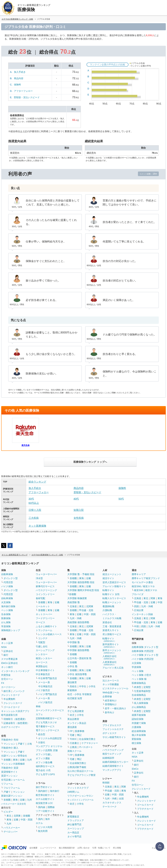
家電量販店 (73, 817)
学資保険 (6, 626)
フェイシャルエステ (113, 729)
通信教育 (72, 682)
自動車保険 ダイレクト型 (145, 647)
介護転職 (107, 610)
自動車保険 (7, 574)
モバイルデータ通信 (142, 582)
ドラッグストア (76, 820)
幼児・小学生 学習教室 (79, 694)
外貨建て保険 (139, 723)
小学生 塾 (72, 666)
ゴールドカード (12, 707)
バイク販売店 (43, 690)
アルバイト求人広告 (113, 668)
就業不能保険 (139, 715)
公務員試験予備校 (77, 767)
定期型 (147, 687)
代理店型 (8, 582)
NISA (4, 647)
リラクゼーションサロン (80, 796)
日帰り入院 (35, 510)
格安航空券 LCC (44, 803)
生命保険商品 (139, 695)
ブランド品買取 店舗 (47, 750)
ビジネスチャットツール (115, 688)
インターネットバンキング (15, 671)
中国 (160, 602)
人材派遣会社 (110, 663)
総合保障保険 (139, 731)
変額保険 (136, 739)
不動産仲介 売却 (10, 740)
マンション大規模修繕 (13, 764)
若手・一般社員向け (115, 708)
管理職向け (111, 704)
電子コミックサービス (48, 730)
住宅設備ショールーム (13, 780)
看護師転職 (108, 606)
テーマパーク (110, 807)
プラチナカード (145, 809)
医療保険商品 (139, 683)
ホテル (39, 823)
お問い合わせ (83, 848)
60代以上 (34, 503)
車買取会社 (42, 666)
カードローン (8, 687)
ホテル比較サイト (45, 799)
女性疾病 (79, 518)
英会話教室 (73, 719)
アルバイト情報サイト (114, 586)
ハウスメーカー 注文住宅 (14, 804)
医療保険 (6, 618)
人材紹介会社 (110, 657)
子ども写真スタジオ (46, 722)
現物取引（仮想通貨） (15, 719)
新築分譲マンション (12, 796)
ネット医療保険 (37, 526)
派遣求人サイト (111, 630)
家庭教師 (72, 690)
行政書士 (74, 743)
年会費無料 (9, 699)
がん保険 (6, 622)
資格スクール (74, 751)
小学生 (92, 686)
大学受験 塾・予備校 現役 (81, 574)
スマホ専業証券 (9, 659)
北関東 (17, 816)
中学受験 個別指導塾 (78, 650)
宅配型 (42, 642)
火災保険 (6, 602)
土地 (29, 744)
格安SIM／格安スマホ (143, 586)
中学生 (83, 686)
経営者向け (111, 701)
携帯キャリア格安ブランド (146, 578)
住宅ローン (7, 679)
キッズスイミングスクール (80, 800)
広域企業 (139, 610)
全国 (121, 799)
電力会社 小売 (43, 770)
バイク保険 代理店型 (143, 659)
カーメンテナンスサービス (50, 710)
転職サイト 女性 (111, 594)
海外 (48, 819)
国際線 (51, 807)
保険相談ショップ (11, 630)
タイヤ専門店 (74, 837)
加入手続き (20, 72)
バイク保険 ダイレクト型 (145, 655)
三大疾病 (34, 518)
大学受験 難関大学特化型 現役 (83, 590)
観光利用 (43, 831)
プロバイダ (138, 594)
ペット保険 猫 (139, 679)
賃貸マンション (9, 776)
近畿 (22, 760)
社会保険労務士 (87, 739)
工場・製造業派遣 (112, 626)
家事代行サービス (45, 586)
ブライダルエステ (112, 725)
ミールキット (43, 606)
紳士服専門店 (74, 824)
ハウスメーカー (12, 828)
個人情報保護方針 (67, 848)
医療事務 (80, 731)
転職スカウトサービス (114, 598)
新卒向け (110, 712)
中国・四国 (27, 820)
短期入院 (79, 510)
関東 (124, 787)
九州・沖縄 (76, 618)
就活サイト (108, 578)
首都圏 (7, 760)
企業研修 (107, 696)
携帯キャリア (139, 574)
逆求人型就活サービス (114, 582)
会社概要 (33, 848)
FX (3, 683)
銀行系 (7, 691)
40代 (76, 499)
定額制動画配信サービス (49, 718)
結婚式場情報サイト (113, 766)
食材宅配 (40, 598)
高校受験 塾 (74, 602)
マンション (9, 744)
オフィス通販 (43, 758)
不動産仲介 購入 (10, 748)
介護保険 (136, 727)
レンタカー (42, 654)
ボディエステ (110, 733)
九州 (29, 760)
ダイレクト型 (11, 578)
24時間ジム (73, 792)
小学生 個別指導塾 (77, 674)
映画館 (106, 783)
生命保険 (6, 614)
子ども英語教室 (76, 711)
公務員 (73, 747)
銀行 (6, 655)
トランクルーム (44, 630)
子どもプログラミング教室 (81, 775)
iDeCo (135, 769)
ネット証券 (7, 643)
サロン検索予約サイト (114, 737)
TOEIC (73, 739)
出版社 (42, 742)
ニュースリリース (48, 848)
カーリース (42, 662)
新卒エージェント (112, 651)
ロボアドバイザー (11, 727)
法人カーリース (111, 681)
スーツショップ (76, 828)
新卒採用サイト (111, 645)
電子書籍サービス (45, 726)
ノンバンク (19, 691)
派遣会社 (107, 622)
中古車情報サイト (45, 670)
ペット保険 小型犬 (141, 675)
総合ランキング (37, 482)
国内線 (42, 807)
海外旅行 (55, 791)
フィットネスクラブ (78, 788)
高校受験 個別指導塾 (78, 622)
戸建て (21, 744)
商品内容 (19, 78)
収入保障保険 (141, 703)
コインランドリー (45, 594)
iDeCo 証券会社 (9, 663)
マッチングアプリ (112, 770)
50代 (121, 499)
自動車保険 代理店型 (143, 651)
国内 (40, 819)
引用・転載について (101, 848)
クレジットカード (11, 695)
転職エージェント (112, 602)
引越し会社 (42, 646)
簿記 (79, 735)
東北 (9, 816)
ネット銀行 (7, 667)
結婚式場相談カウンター (115, 762)
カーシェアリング (45, 650)
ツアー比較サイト (45, 811)
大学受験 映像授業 (77, 598)
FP (71, 731)
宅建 (72, 735)
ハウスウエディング (113, 750)
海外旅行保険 (8, 606)
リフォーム (7, 784)
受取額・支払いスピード (27, 97)
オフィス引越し (44, 754)
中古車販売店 (43, 674)
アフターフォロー (23, 91)
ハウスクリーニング (46, 590)
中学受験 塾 (74, 642)
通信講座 (72, 727)
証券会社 (8, 651)
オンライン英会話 (77, 723)
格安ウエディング (112, 754)
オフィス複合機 (44, 762)
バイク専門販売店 (48, 694)
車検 (38, 706)
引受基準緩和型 (142, 691)
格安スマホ (151, 590)
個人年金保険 (139, 735)
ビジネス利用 (45, 827)
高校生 (73, 686)
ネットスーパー (44, 614)
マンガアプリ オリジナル (49, 746)
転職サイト (108, 590)
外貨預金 (6, 675)
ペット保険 (7, 610)
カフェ (39, 714)
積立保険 (136, 743)
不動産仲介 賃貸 (10, 768)
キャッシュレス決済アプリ (15, 711)
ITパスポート (86, 747)
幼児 (72, 715)
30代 (31, 499)
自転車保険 (7, 598)
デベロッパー (11, 832)
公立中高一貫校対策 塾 (79, 658)
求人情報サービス (112, 634)
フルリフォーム (12, 788)
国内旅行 (43, 791)
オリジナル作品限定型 (50, 738)
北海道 (73, 606)
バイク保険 (7, 586)
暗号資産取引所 (9, 715)
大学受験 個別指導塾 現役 (81, 582)
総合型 (42, 734)
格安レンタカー (44, 658)
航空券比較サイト (45, 795)
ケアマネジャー (90, 743)
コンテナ (43, 638)
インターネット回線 (142, 614)
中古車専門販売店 (48, 678)
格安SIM (139, 590)
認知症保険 (138, 719)
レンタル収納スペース (50, 634)
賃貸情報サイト (9, 772)
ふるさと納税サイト (46, 626)
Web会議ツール (111, 692)
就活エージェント (112, 574)
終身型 (138, 687)
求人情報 (117, 848)
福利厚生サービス (45, 766)
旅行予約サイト (44, 787)
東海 (15, 760)
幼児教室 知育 (75, 698)
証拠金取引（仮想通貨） (16, 723)
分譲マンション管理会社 (14, 756)
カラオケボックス (112, 803)
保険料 (17, 85)
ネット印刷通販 (111, 684)
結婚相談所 (108, 758)
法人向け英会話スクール (80, 771)
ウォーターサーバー (46, 574)
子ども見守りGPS (45, 774)
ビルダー (8, 812)
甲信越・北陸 (86, 610)
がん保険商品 (139, 707)
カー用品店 (73, 833)
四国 (136, 606)
